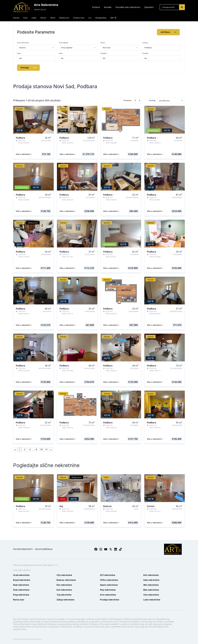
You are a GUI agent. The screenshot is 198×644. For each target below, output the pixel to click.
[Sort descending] (140, 100)
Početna (96, 7)
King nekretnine (21, 595)
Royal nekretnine (22, 580)
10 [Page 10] (41, 449)
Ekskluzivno (64, 18)
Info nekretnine (151, 575)
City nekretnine (64, 575)
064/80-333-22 (40, 10)
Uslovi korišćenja (44, 549)
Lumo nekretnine (152, 600)
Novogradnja (101, 18)
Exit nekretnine (64, 590)
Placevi (43, 18)
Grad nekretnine (21, 575)
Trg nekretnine (64, 595)
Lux (90, 18)
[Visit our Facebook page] (96, 549)
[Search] (182, 7)
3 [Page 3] (30, 449)
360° (113, 18)
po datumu (165, 101)
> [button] (51, 450)
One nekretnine (151, 595)
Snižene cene (79, 18)
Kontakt (108, 7)
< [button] (15, 450)
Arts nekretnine (108, 595)
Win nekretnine (151, 585)
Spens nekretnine (109, 585)
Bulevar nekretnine (66, 580)
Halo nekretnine (151, 580)
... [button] (33, 449)
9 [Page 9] (36, 449)
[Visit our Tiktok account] (120, 549)
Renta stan (19, 600)
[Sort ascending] (135, 100)
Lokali (34, 18)
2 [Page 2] (25, 449)
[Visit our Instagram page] (101, 549)
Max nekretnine (151, 590)
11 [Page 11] (46, 449)
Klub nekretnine (21, 585)
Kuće (25, 18)
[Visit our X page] (111, 549)
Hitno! (53, 18)
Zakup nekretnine (65, 600)
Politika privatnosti (23, 549)
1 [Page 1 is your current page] (20, 449)
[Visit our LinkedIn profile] (116, 549)
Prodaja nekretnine (110, 600)
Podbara (148, 48)
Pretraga (28, 68)
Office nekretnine (109, 580)
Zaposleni (149, 7)
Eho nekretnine (64, 585)
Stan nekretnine (21, 590)
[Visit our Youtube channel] (106, 549)
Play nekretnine (108, 590)
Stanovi (16, 18)
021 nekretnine (108, 575)
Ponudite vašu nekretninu (128, 7)
